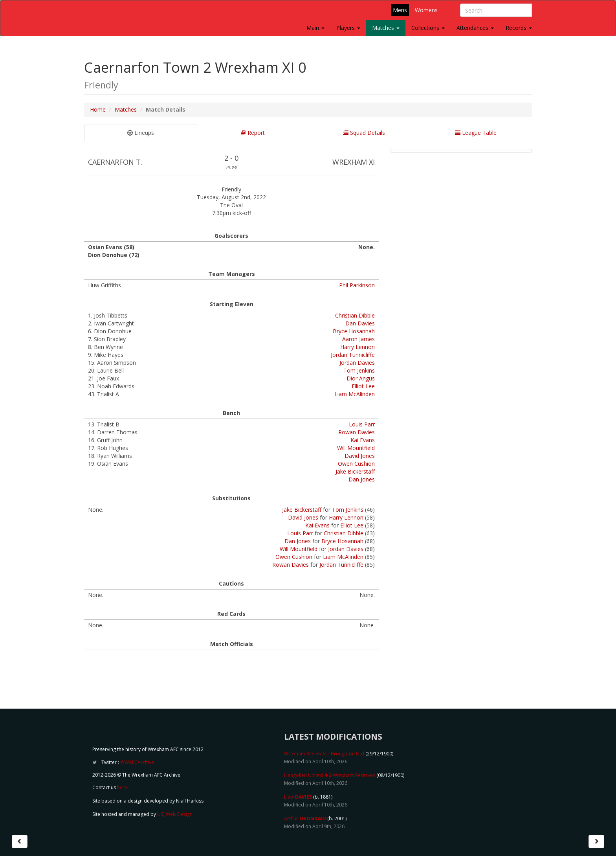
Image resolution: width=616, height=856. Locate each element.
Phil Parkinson (357, 285)
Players (348, 28)
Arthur (305, 818)
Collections (428, 28)
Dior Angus (361, 378)
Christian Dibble (355, 315)
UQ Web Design (175, 814)
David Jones (360, 456)
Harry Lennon (357, 347)
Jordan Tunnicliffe (353, 355)
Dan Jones (362, 479)
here (122, 787)
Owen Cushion (356, 464)
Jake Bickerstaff (355, 471)
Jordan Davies (357, 363)
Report (253, 133)
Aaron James (358, 339)
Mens (400, 10)
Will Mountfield (356, 448)
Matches (386, 28)
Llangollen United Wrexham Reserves (330, 775)
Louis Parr (362, 424)
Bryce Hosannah (354, 331)
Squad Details (364, 133)
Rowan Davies (357, 432)
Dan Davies (360, 323)
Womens (426, 10)
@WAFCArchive (137, 762)
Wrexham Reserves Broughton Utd (324, 754)
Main (315, 28)
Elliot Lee (363, 386)
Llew (298, 797)
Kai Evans (363, 440)
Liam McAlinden (355, 394)
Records (519, 28)
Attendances (475, 28)
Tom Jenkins (359, 370)
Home (98, 109)
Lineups (141, 133)
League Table (476, 133)
